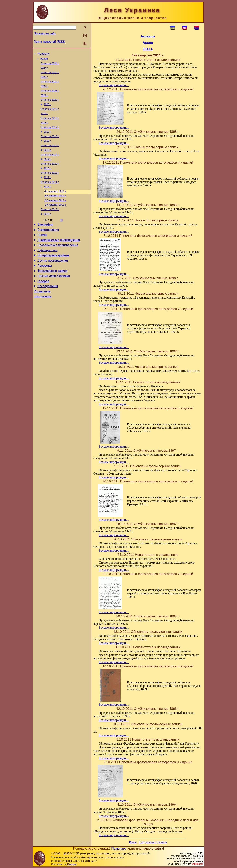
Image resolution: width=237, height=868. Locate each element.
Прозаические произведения (58, 262)
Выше (133, 842)
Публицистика (47, 268)
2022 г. (44, 89)
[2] (61, 234)
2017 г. (47, 139)
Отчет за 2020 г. (50, 104)
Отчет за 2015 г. (50, 154)
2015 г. (47, 159)
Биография (45, 239)
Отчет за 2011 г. (50, 193)
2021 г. (44, 99)
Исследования (48, 308)
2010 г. (47, 228)
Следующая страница (153, 842)
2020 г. (47, 109)
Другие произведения (53, 279)
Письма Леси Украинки (54, 296)
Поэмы (42, 251)
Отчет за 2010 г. (50, 223)
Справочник (42, 313)
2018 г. (44, 129)
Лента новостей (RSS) (49, 42)
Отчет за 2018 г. (50, 124)
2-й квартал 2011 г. (55, 213)
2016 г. (47, 149)
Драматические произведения (59, 256)
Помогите (119, 848)
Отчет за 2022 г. (50, 85)
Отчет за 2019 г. (50, 114)
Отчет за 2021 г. (50, 94)
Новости (43, 54)
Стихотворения (48, 245)
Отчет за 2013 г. (50, 174)
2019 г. (44, 119)
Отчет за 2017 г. (50, 134)
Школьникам (43, 319)
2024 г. (44, 70)
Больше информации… (114, 85)
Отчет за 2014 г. (50, 164)
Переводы (45, 285)
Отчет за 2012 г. (50, 183)
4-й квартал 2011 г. (55, 203)
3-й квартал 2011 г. (55, 208)
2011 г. (47, 198)
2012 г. (47, 188)
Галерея (43, 302)
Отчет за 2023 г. (50, 75)
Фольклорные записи (52, 291)
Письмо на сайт (45, 33)
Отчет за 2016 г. (50, 144)
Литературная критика (53, 273)
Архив (44, 60)
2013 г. (47, 178)
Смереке (72, 864)
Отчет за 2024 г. (50, 65)
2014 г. (47, 169)
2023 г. (44, 80)
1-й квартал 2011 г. (55, 218)
